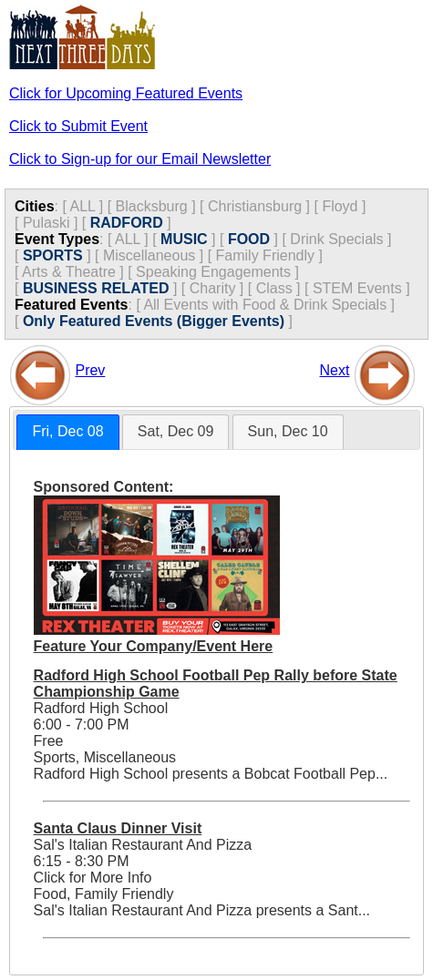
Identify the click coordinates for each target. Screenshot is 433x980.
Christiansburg (255, 206)
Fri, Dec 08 (67, 431)
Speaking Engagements (213, 272)
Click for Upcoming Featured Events (126, 93)
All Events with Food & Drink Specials (265, 305)
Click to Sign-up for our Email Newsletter (140, 159)
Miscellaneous (149, 255)
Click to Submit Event (78, 126)
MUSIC (184, 239)
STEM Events (357, 288)
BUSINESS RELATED (96, 288)
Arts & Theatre (69, 272)
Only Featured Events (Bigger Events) (154, 321)
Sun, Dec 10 (288, 431)
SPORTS (53, 255)
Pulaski (46, 223)
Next (335, 370)
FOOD (249, 239)
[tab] (67, 432)
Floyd (340, 206)
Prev (90, 370)
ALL (82, 206)
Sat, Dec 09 (176, 431)
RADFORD (127, 223)
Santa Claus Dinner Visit (118, 828)
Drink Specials (336, 239)
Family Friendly (265, 255)
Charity (213, 288)
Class (274, 288)
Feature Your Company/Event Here (154, 646)
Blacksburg (152, 206)
